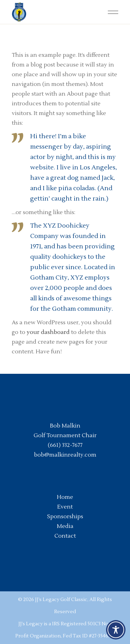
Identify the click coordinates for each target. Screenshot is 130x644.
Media (65, 526)
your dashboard (48, 332)
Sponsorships (65, 517)
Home (65, 497)
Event (65, 507)
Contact (65, 536)
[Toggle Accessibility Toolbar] (116, 630)
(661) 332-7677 (65, 445)
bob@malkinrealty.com (65, 455)
